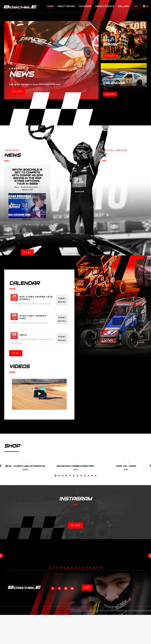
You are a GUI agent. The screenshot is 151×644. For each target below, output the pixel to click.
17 (24, 243)
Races (17, 187)
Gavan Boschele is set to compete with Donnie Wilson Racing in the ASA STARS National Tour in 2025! (27, 177)
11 (26, 239)
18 (30, 243)
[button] (55, 505)
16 (18, 243)
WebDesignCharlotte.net (142, 640)
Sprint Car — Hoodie (126, 466)
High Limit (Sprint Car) (33, 317)
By (29, 187)
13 (38, 239)
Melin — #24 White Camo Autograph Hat (25, 466)
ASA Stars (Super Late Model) (36, 298)
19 (37, 243)
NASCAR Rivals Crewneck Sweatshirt (76, 466)
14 (45, 239)
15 (12, 243)
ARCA (23, 335)
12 (32, 239)
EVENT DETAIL (62, 300)
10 (20, 239)
